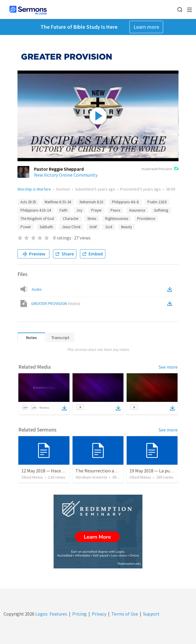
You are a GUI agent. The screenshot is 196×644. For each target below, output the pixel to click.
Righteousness (117, 219)
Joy (79, 210)
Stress (92, 219)
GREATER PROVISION (56, 303)
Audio (37, 289)
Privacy (99, 614)
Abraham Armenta (91, 477)
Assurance (137, 210)
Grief (93, 227)
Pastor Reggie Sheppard (59, 169)
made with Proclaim (160, 169)
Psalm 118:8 (157, 202)
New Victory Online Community (66, 175)
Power (26, 227)
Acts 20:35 (28, 202)
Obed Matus (32, 477)
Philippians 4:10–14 (36, 210)
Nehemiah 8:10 (91, 202)
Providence (146, 219)
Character (71, 219)
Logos (41, 614)
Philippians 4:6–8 (125, 202)
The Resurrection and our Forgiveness (114, 471)
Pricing (79, 614)
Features (58, 614)
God (109, 227)
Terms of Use (125, 614)
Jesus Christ (71, 227)
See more (168, 367)
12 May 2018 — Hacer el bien (49, 471)
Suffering (161, 210)
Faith (64, 210)
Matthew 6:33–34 (58, 202)
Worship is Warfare (34, 189)
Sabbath (46, 227)
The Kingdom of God (37, 219)
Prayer (96, 210)
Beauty (127, 227)
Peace (115, 210)
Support (151, 614)
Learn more (146, 27)
